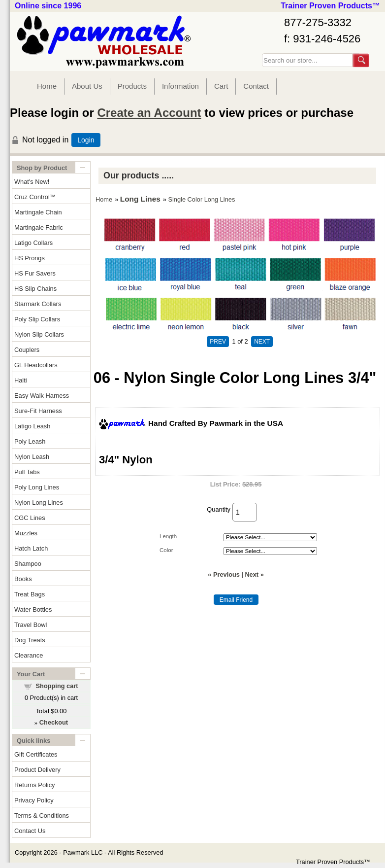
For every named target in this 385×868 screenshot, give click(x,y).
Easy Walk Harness (42, 396)
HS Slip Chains (35, 289)
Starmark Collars (38, 304)
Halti (21, 380)
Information (180, 86)
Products (132, 86)
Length (168, 536)
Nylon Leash (32, 457)
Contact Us (30, 831)
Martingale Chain (38, 212)
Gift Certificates (36, 754)
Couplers (27, 350)
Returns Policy (35, 785)
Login (86, 140)
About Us (87, 86)
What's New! (32, 182)
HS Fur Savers (35, 273)
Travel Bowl (31, 625)
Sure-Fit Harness (38, 411)
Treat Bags (30, 594)
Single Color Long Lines (201, 199)
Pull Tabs (27, 472)
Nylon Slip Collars (39, 334)
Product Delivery (37, 770)
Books (23, 579)
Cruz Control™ (35, 197)
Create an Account (149, 113)
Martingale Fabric (39, 227)
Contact (256, 86)
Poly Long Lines (37, 487)
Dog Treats (30, 640)
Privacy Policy (34, 800)
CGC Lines (30, 518)
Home (47, 86)
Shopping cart (57, 686)
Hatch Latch (31, 548)
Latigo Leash (32, 426)
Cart (221, 86)
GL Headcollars (36, 365)
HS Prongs (30, 258)
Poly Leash (30, 441)
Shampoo (28, 564)
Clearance (29, 655)
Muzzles (26, 533)
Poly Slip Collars (37, 319)
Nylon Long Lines (39, 503)
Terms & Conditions (42, 816)
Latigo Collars (33, 243)
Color (166, 550)
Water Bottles (33, 609)
